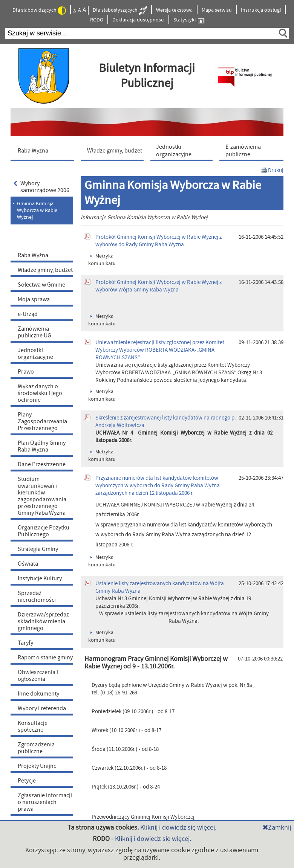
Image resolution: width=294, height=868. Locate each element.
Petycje (27, 781)
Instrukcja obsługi (261, 10)
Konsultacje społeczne (33, 726)
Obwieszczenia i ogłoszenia (38, 676)
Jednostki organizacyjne (35, 354)
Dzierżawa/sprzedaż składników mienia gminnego (43, 621)
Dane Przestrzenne (42, 464)
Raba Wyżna (33, 255)
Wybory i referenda (42, 708)
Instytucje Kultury (40, 578)
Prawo (26, 372)
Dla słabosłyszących (120, 11)
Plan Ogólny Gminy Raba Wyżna (42, 446)
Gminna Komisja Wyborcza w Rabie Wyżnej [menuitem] (37, 211)
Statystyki (189, 20)
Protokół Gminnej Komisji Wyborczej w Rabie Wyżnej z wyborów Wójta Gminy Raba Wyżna (158, 286)
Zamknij (277, 828)
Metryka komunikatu (102, 561)
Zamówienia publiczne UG (34, 332)
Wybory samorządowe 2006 (41, 187)
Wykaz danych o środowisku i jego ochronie (40, 393)
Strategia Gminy (38, 549)
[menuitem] (44, 150)
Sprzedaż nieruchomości (37, 596)
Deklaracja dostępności (138, 20)
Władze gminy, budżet (45, 270)
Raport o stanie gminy (45, 657)
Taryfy (25, 643)
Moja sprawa (34, 299)
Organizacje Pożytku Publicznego (44, 531)
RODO (97, 20)
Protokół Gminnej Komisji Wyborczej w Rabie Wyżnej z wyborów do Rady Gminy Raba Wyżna (158, 241)
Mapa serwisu (217, 10)
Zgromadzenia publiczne (36, 748)
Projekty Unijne (37, 766)
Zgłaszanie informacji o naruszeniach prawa (45, 802)
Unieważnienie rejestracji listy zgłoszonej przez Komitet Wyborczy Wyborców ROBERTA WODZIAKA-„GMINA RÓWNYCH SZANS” (160, 350)
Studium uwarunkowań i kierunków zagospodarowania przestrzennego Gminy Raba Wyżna (42, 496)
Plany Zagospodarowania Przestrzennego (42, 421)
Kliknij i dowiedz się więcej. (178, 828)
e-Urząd (28, 314)
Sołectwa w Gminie (41, 285)
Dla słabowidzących (39, 11)
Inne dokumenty (38, 694)
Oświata (28, 564)
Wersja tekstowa (174, 10)
